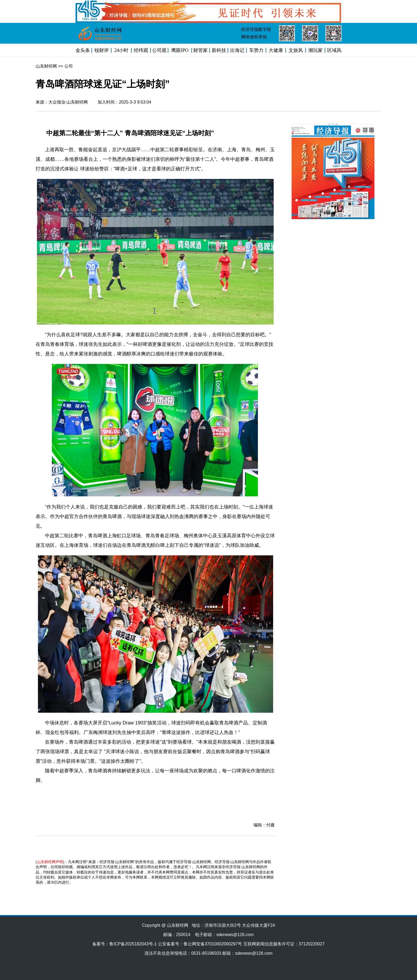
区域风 (334, 50)
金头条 (83, 50)
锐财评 (102, 50)
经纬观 (141, 50)
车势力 (256, 50)
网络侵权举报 (254, 37)
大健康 (276, 50)
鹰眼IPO (180, 50)
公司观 (159, 50)
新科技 (219, 50)
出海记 (237, 50)
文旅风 (296, 50)
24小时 (121, 50)
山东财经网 (46, 66)
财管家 (201, 50)
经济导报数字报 (256, 29)
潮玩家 (315, 50)
